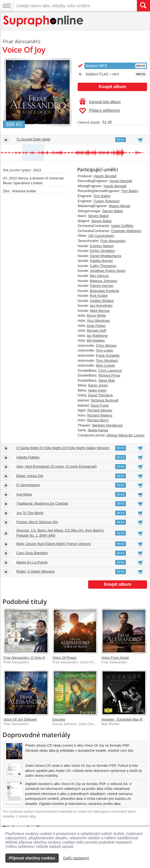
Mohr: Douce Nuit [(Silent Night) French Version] (54, 544)
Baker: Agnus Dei (30, 476)
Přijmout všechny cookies (32, 858)
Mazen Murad (119, 206)
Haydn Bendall (105, 176)
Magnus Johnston (104, 281)
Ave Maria (24, 494)
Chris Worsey (106, 346)
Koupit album (112, 87)
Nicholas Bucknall (105, 400)
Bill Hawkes (96, 340)
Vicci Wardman (98, 321)
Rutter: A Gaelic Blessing (35, 571)
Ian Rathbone (97, 336)
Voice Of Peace (65, 658)
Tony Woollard (107, 361)
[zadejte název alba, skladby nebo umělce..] (75, 6)
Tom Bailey (130, 191)
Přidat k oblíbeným (100, 111)
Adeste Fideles (28, 457)
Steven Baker (113, 211)
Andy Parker (96, 326)
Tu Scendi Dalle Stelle (33, 139)
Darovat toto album (100, 102)
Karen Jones (98, 385)
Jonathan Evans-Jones (108, 271)
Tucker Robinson (107, 201)
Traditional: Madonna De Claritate (42, 503)
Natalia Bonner (102, 261)
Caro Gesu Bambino (32, 553)
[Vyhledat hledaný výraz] (143, 6)
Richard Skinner (100, 410)
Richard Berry (98, 420)
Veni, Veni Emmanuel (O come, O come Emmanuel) (57, 466)
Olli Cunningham (101, 236)
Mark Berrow (100, 311)
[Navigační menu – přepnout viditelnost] (7, 6)
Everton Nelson (102, 246)
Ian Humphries (101, 305)
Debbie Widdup (102, 301)
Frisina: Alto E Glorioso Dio (37, 522)
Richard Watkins (100, 415)
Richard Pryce (109, 375)
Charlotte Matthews (126, 231)
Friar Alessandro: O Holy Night (27, 658)
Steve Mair (107, 380)
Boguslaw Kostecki (105, 291)
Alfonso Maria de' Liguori (125, 435)
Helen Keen (97, 390)
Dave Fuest (100, 405)
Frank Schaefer (108, 355)
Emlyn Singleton (103, 251)
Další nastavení (76, 858)
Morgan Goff (96, 330)
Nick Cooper (106, 365)
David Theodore (100, 395)
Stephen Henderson (107, 425)
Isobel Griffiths (122, 226)
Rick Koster (99, 296)
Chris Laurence (110, 370)
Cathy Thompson (103, 266)
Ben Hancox (100, 276)
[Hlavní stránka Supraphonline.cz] (44, 21)
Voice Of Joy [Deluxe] (20, 719)
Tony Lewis (104, 350)
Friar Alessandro (113, 241)
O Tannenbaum (28, 485)
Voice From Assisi (115, 658)
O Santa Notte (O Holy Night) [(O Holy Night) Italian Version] (63, 448)
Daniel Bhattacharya (106, 256)
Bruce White (96, 315)
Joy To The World (30, 513)
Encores (59, 719)
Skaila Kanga (98, 430)
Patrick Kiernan (102, 286)
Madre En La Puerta (32, 562)
